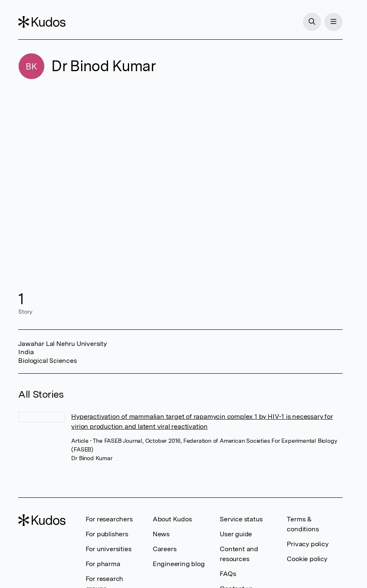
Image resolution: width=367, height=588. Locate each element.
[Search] (312, 22)
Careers (165, 549)
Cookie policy (307, 559)
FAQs (228, 574)
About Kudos (172, 519)
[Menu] (333, 22)
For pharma (103, 564)
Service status (241, 519)
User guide (236, 534)
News (161, 534)
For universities (109, 549)
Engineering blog (179, 564)
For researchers (109, 519)
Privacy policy (307, 544)
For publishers (107, 534)
